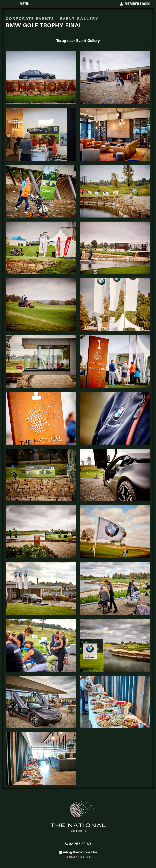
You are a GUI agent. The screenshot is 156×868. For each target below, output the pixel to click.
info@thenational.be (78, 851)
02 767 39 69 (78, 843)
